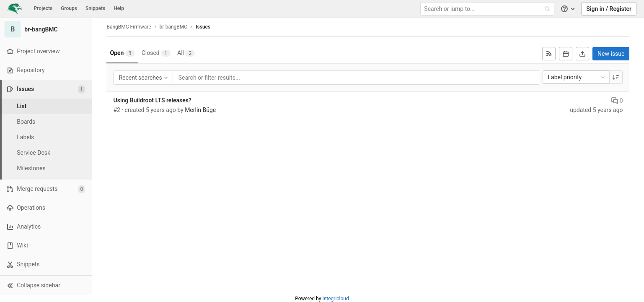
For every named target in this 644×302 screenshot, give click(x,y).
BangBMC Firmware (129, 27)
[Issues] (47, 89)
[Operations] (46, 208)
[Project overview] (46, 51)
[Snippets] (46, 264)
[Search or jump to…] (488, 9)
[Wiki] (46, 246)
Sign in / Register (609, 9)
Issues (203, 27)
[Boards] (46, 122)
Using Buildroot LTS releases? (153, 100)
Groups (69, 8)
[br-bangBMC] (46, 29)
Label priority (577, 77)
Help (119, 8)
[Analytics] (46, 227)
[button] (46, 285)
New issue (611, 54)
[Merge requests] (46, 189)
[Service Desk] (46, 153)
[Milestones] (46, 168)
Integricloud (335, 299)
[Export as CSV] (582, 54)
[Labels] (46, 137)
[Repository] (46, 70)
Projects (43, 8)
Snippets (95, 8)
